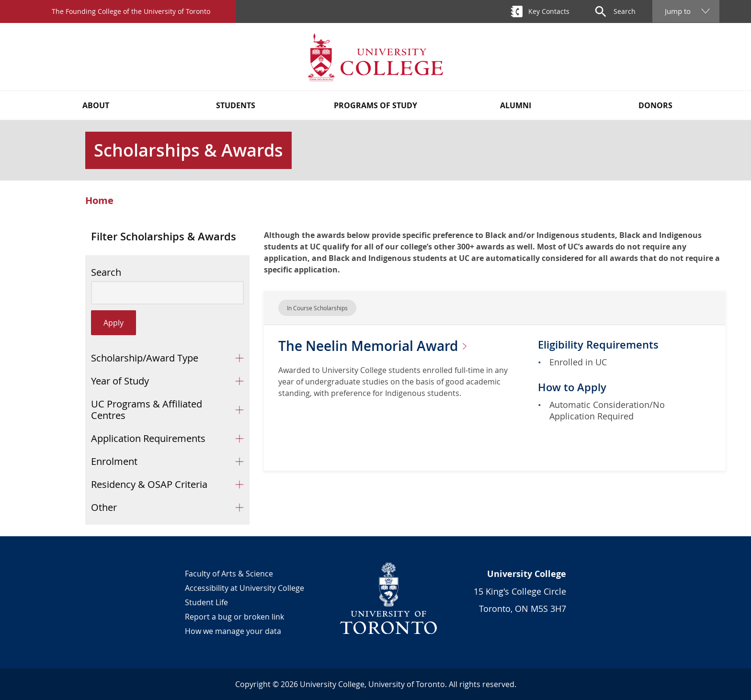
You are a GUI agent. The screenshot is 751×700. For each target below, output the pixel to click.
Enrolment (114, 461)
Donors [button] (655, 105)
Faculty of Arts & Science (229, 574)
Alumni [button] (516, 105)
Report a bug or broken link (234, 617)
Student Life (206, 602)
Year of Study (120, 381)
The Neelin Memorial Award (376, 346)
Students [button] (236, 105)
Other (104, 507)
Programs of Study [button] (375, 105)
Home (99, 201)
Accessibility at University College (245, 588)
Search (106, 272)
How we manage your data (233, 631)
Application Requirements (148, 438)
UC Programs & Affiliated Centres (147, 410)
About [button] (96, 105)
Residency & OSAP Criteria (149, 484)
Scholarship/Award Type (145, 358)
